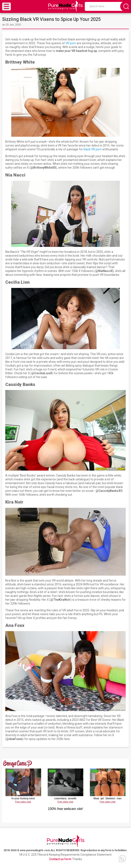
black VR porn (93, 149)
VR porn (71, 43)
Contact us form (60, 859)
